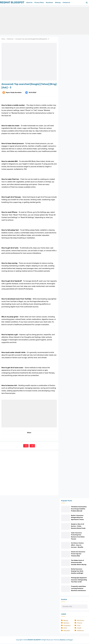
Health (79, 629)
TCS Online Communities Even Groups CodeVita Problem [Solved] (79, 509)
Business (66, 624)
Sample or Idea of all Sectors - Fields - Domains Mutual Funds (78, 526)
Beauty (66, 621)
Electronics (81, 621)
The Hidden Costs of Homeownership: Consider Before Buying (79, 563)
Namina (63, 640)
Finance (80, 624)
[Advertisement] (44, 21)
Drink (65, 629)
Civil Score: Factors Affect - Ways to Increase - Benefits (77, 545)
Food (79, 626)
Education (67, 631)
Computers (67, 626)
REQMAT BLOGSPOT (34, 640)
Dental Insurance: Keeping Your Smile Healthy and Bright (77, 571)
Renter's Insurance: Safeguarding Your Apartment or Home (77, 518)
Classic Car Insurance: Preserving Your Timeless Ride (78, 554)
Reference (80, 631)
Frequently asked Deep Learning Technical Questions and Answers (78, 589)
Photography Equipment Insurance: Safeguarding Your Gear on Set (79, 580)
